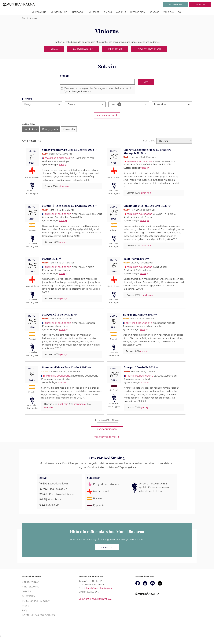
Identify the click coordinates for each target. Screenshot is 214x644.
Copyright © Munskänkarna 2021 (95, 599)
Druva (54, 49)
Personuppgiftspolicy (36, 601)
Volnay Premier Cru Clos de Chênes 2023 (68, 150)
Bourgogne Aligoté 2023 (138, 315)
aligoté (144, 351)
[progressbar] (107, 422)
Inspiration (78, 12)
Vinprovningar (31, 582)
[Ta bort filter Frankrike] (31, 129)
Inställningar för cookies (38, 615)
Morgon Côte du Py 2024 (140, 368)
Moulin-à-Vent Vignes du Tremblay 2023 (68, 206)
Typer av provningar (149, 49)
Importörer (115, 49)
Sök (180, 12)
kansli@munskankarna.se (99, 588)
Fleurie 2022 (50, 259)
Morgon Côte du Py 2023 (58, 315)
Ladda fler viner (107, 429)
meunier (49, 407)
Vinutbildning (59, 12)
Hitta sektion (138, 12)
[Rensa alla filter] (69, 129)
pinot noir (64, 186)
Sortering (149, 141)
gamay (63, 242)
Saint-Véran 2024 (135, 259)
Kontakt (154, 12)
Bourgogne (64, 158)
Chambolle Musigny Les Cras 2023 (145, 206)
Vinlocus (168, 12)
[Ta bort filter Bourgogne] (50, 129)
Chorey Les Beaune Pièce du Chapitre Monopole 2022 (147, 151)
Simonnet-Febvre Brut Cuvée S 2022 (64, 368)
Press (25, 606)
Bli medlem (29, 596)
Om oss (108, 12)
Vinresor (94, 12)
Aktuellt (121, 12)
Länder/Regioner (83, 49)
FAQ (24, 610)
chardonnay (147, 295)
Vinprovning (39, 12)
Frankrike (50, 158)
